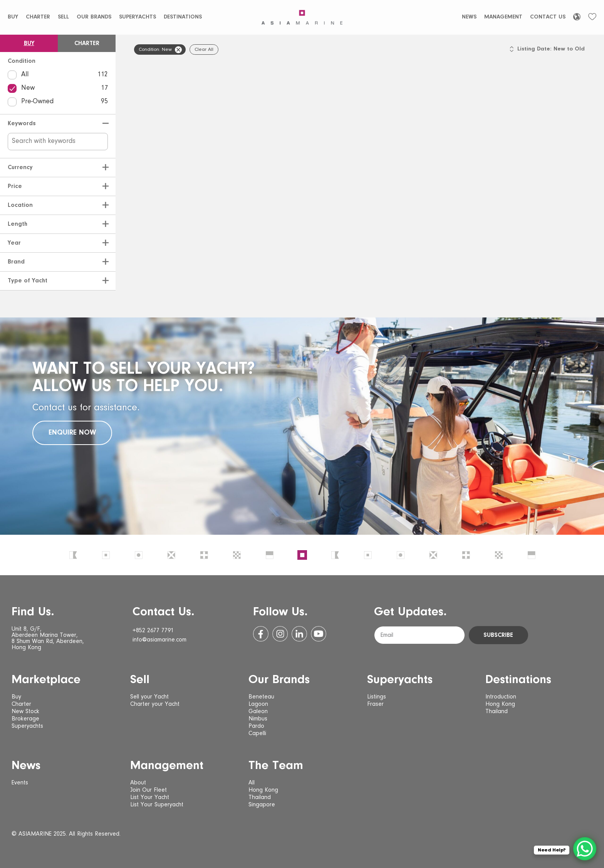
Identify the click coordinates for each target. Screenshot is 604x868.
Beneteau (261, 697)
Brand (16, 262)
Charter (38, 17)
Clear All (204, 50)
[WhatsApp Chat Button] (585, 849)
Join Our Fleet (148, 790)
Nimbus (258, 719)
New (58, 88)
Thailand (497, 712)
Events (20, 783)
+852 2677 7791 (153, 631)
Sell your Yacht (149, 697)
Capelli (257, 734)
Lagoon (258, 704)
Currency (20, 168)
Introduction (501, 697)
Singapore (262, 805)
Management (503, 17)
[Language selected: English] (577, 17)
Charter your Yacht (155, 704)
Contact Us (548, 17)
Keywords (22, 124)
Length (18, 224)
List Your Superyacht (157, 805)
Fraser (375, 704)
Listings (377, 697)
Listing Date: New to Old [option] (551, 49)
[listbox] (551, 53)
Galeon (258, 712)
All (58, 75)
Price (15, 186)
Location (20, 205)
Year (14, 243)
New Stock (25, 712)
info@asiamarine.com (159, 640)
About (138, 783)
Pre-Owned (58, 102)
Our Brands (94, 17)
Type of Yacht (28, 281)
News (469, 17)
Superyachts (138, 17)
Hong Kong (500, 704)
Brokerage (25, 719)
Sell (63, 17)
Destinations (183, 17)
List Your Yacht (150, 797)
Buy (13, 17)
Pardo (256, 726)
